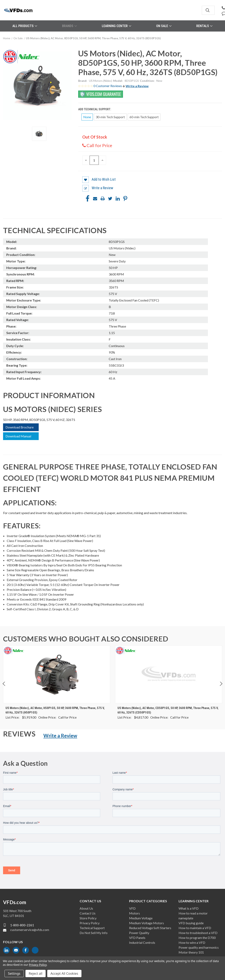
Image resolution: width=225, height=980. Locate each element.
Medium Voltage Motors (147, 923)
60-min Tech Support (144, 117)
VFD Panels (137, 938)
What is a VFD (189, 908)
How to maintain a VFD (195, 928)
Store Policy (88, 918)
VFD (132, 908)
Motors (134, 913)
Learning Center (116, 26)
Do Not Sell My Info (94, 933)
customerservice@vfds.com (30, 930)
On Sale (164, 26)
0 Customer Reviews (108, 86)
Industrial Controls (142, 942)
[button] (136, 86)
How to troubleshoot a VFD (198, 933)
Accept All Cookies (64, 973)
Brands (69, 26)
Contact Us (88, 913)
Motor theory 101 (191, 952)
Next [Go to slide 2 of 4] (221, 688)
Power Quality (139, 933)
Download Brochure (20, 427)
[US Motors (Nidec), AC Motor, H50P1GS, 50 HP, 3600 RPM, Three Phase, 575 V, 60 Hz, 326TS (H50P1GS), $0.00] (57, 674)
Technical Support (92, 928)
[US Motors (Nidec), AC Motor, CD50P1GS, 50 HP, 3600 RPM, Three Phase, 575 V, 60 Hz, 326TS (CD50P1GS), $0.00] (169, 674)
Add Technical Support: (95, 109)
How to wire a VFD (192, 942)
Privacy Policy (90, 923)
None (87, 117)
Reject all (36, 973)
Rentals (204, 26)
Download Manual (18, 436)
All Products (25, 26)
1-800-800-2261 (22, 925)
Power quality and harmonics (199, 947)
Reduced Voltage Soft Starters (150, 928)
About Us (86, 908)
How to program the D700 (197, 938)
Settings (14, 973)
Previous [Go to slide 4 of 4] (4, 688)
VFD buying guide (191, 923)
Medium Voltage (141, 918)
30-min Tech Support (110, 117)
